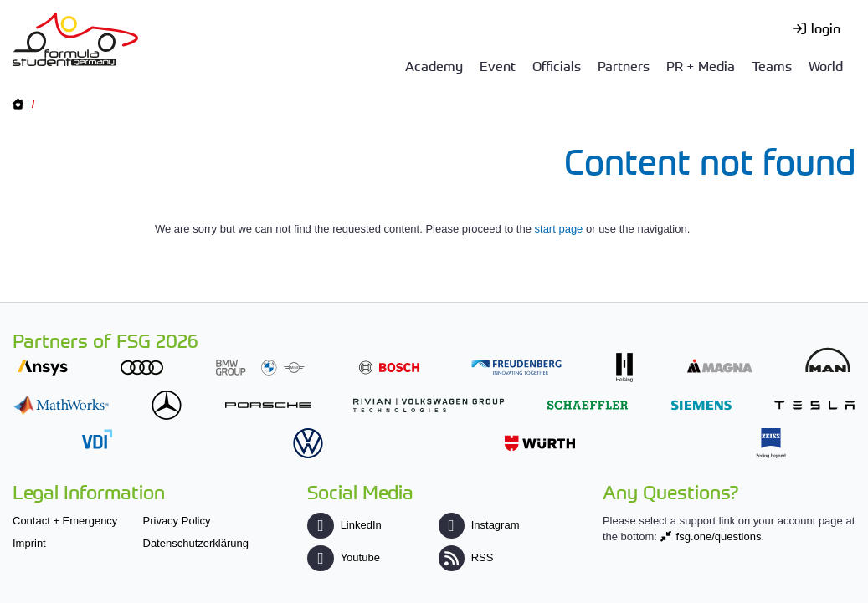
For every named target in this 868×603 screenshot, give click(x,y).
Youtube (343, 557)
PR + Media (701, 65)
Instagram (479, 525)
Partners (624, 65)
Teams (772, 65)
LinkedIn (344, 525)
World (826, 65)
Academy (434, 65)
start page (559, 229)
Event (498, 65)
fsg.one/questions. (721, 537)
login (826, 28)
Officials (557, 65)
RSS (466, 557)
